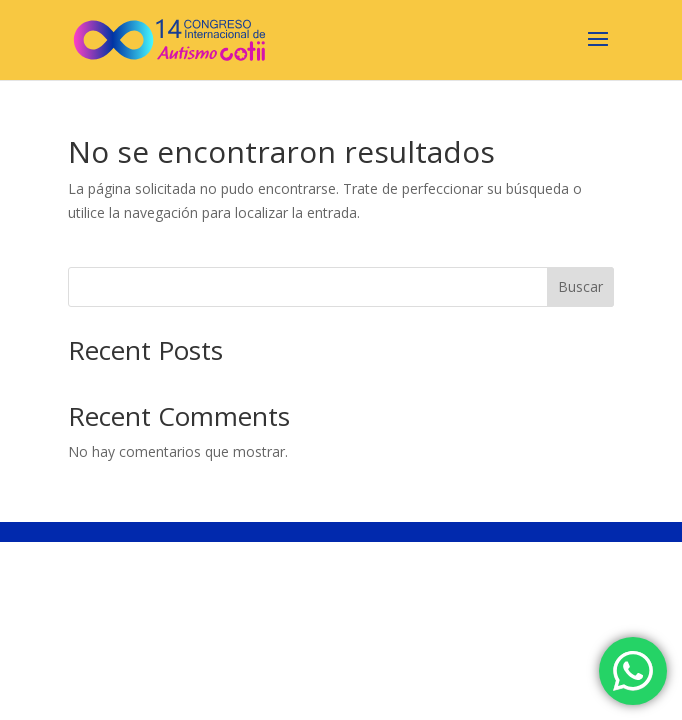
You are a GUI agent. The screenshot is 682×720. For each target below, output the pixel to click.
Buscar (580, 286)
